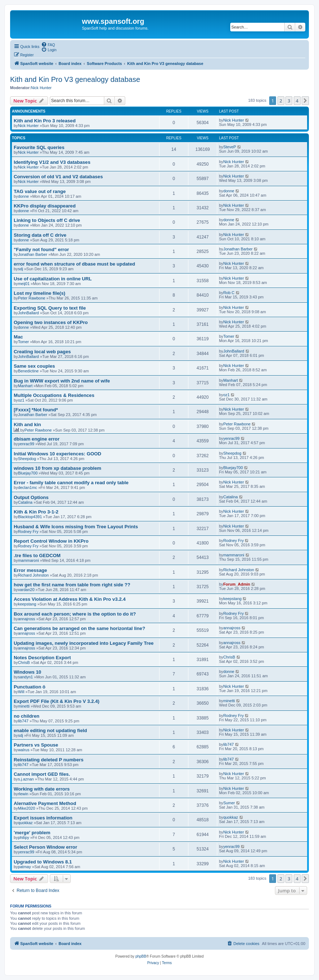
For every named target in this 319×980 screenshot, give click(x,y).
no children (27, 716)
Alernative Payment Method (45, 803)
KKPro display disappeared (45, 206)
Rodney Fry (28, 531)
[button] (305, 101)
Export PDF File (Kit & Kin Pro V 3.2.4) (56, 701)
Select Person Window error (45, 847)
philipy (24, 837)
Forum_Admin (237, 584)
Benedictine (29, 371)
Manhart (25, 386)
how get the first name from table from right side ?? (72, 585)
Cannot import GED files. (42, 774)
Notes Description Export (42, 658)
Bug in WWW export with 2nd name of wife (62, 381)
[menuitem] (48, 44)
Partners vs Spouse (36, 745)
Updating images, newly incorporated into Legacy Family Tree (84, 643)
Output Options (31, 497)
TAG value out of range (40, 191)
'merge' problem (32, 833)
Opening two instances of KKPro (51, 322)
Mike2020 (27, 808)
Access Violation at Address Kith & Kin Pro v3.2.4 (70, 599)
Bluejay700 (28, 473)
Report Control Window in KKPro (51, 541)
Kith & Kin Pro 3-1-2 (36, 512)
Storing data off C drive (40, 235)
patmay (25, 867)
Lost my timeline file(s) (40, 293)
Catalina (25, 502)
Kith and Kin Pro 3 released (45, 121)
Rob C (229, 293)
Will (21, 692)
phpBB (141, 956)
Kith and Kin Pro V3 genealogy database (75, 79)
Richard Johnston (34, 575)
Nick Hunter (41, 88)
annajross (27, 619)
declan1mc (28, 487)
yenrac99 (26, 444)
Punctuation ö (30, 687)
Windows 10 (27, 672)
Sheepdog (27, 459)
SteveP (230, 147)
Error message (30, 570)
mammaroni (29, 560)
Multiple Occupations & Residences (54, 395)
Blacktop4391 (30, 517)
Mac (18, 337)
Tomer (24, 342)
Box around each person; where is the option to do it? (75, 614)
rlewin (23, 794)
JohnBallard (29, 313)
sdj (21, 269)
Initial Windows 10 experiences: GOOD (57, 454)
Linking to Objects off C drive (47, 220)
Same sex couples (34, 366)
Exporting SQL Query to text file (50, 308)
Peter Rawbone (32, 298)
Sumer (229, 803)
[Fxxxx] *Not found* (36, 410)
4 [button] (297, 101)
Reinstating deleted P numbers (49, 760)
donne (24, 196)
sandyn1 (26, 677)
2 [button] (281, 101)
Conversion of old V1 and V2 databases (58, 177)
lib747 (23, 721)
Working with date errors (42, 789)
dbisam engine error (37, 439)
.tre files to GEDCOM (37, 555)
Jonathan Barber (33, 254)
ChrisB (24, 662)
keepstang (27, 604)
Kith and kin (27, 425)
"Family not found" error (41, 250)
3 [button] (289, 101)
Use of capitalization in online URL (53, 279)
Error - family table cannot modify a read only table (71, 483)
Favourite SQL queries (39, 147)
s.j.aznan (26, 779)
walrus (24, 750)
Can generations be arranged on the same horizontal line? (79, 628)
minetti (24, 706)
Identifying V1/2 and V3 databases (52, 162)
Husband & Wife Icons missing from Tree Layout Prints (76, 527)
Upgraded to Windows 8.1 (43, 862)
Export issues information (43, 818)
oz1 (21, 400)
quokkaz (25, 823)
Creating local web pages (42, 352)
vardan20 (26, 590)
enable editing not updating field (50, 730)
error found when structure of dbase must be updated (74, 264)
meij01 (24, 284)
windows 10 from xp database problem (58, 468)
